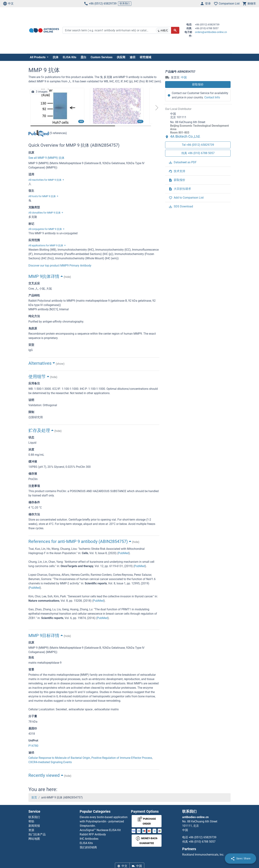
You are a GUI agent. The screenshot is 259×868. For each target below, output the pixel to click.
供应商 (121, 57)
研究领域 (146, 57)
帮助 (31, 821)
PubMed (123, 553)
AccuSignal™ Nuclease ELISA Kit (100, 830)
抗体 (56, 57)
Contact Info (212, 97)
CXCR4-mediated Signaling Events (50, 762)
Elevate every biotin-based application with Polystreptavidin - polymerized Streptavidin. (104, 821)
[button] (157, 108)
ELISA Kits (70, 57)
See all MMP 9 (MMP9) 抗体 (46, 158)
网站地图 (34, 839)
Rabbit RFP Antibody (93, 834)
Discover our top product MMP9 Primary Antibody (60, 266)
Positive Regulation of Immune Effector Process (122, 758)
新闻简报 (34, 826)
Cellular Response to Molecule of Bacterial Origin (59, 758)
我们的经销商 (88, 847)
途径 (133, 57)
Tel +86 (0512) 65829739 (198, 145)
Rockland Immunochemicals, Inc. (203, 855)
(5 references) (48, 133)
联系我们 (125, 3)
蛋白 (83, 57)
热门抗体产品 (37, 834)
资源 (31, 830)
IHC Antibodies (89, 839)
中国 (184, 77)
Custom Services (102, 57)
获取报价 (198, 84)
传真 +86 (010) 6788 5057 (198, 153)
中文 (8, 4)
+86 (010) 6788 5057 (202, 842)
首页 (34, 797)
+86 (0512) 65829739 (100, 4)
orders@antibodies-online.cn (211, 32)
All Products (38, 57)
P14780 (33, 746)
